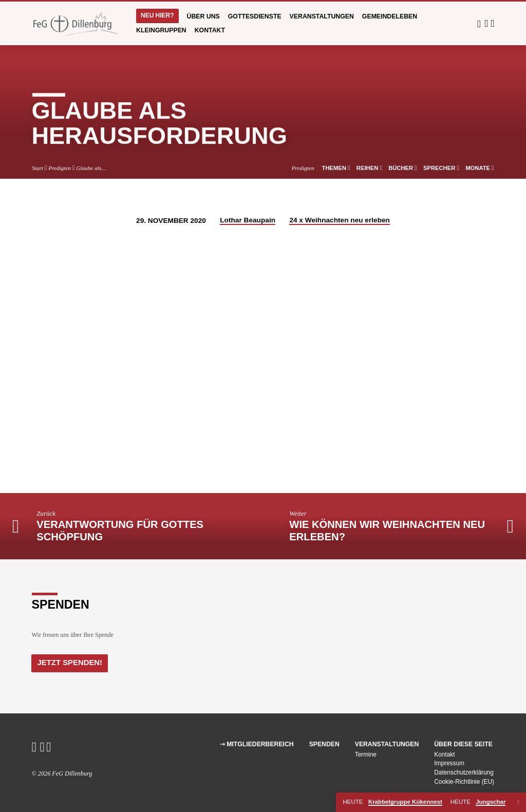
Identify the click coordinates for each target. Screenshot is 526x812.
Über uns (203, 16)
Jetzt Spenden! (69, 663)
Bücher (403, 168)
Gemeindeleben (390, 16)
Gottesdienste (255, 16)
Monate (480, 168)
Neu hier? (157, 15)
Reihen (369, 168)
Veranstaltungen (322, 16)
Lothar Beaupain (248, 220)
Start (37, 168)
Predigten (60, 168)
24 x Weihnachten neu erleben (340, 220)
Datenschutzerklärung (464, 772)
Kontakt (210, 30)
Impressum (449, 763)
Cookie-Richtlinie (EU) (464, 782)
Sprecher (441, 168)
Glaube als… (91, 168)
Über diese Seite (463, 744)
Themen (336, 168)
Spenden (324, 744)
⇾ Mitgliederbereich (257, 744)
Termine (366, 754)
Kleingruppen (161, 30)
